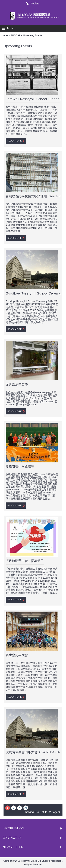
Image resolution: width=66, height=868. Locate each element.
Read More (16, 141)
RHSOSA (16, 35)
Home (5, 35)
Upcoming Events (33, 35)
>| (26, 808)
